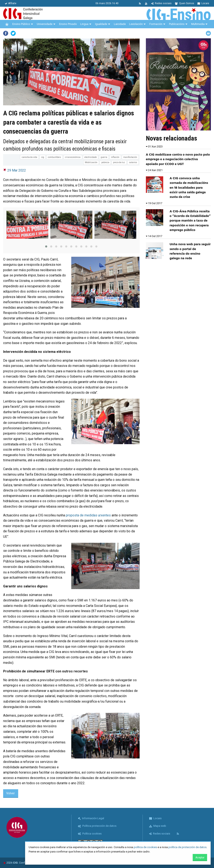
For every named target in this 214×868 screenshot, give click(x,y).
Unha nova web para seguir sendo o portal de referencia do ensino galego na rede (190, 251)
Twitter (13, 33)
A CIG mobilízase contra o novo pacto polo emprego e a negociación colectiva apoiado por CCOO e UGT (178, 159)
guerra (104, 157)
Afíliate (11, 3)
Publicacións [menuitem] (177, 24)
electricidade (91, 157)
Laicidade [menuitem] (120, 24)
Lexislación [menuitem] (136, 24)
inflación (115, 157)
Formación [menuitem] (156, 24)
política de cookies (145, 847)
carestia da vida (29, 157)
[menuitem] (7, 24)
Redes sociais (161, 3)
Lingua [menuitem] (84, 24)
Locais (203, 3)
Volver (11, 793)
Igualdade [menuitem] (101, 24)
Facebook (6, 33)
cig (43, 157)
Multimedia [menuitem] (198, 24)
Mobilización (91, 162)
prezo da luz (119, 162)
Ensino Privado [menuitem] (68, 24)
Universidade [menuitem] (45, 24)
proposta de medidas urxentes (88, 515)
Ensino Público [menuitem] (21, 24)
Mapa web (158, 826)
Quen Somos (185, 3)
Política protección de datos (97, 826)
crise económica (73, 157)
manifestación (130, 157)
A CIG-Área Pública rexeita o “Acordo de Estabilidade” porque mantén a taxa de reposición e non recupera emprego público (190, 221)
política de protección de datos (187, 847)
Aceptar (200, 858)
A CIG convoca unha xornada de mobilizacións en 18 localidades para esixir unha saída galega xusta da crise (189, 188)
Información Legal (91, 818)
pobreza (105, 162)
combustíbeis (54, 157)
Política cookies (90, 834)
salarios (133, 162)
